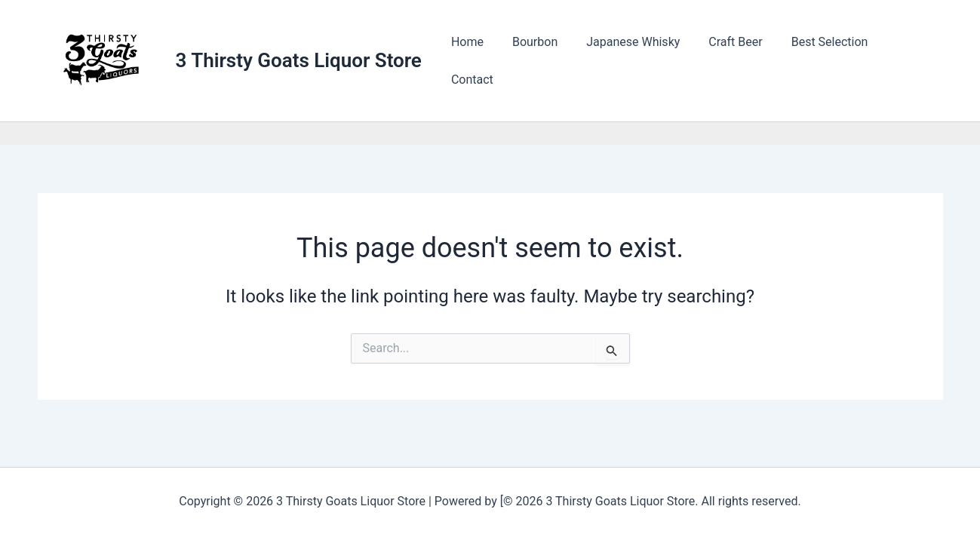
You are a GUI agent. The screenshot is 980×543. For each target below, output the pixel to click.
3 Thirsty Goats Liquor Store (299, 60)
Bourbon (545, 61)
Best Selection (826, 61)
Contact (910, 61)
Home (482, 61)
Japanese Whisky (638, 61)
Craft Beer (736, 61)
